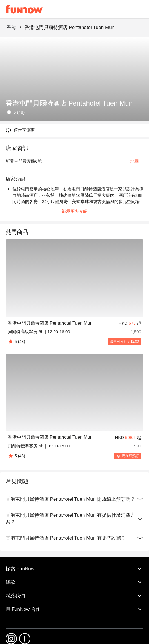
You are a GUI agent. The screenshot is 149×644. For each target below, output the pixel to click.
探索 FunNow (74, 569)
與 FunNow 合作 (74, 609)
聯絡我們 (74, 596)
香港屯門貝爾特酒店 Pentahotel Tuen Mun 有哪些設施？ (74, 538)
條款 (74, 582)
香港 (12, 27)
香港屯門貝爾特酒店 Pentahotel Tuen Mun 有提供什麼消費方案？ (74, 519)
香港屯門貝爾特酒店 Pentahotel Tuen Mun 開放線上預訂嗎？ (74, 499)
